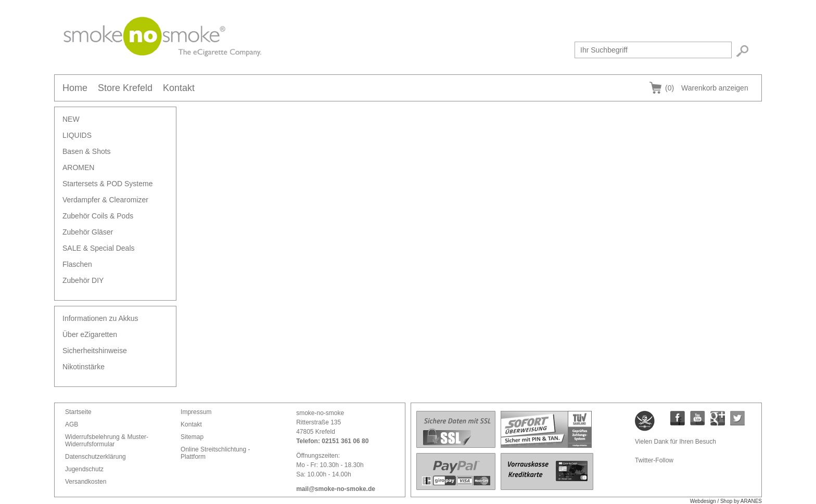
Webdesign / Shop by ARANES (726, 501)
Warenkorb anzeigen (707, 88)
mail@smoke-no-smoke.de (336, 489)
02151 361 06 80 (345, 441)
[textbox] (653, 50)
